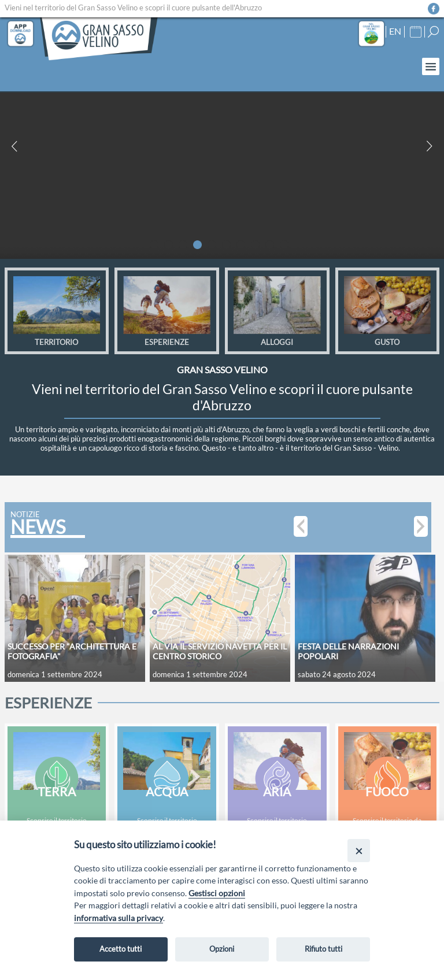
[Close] (359, 850)
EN (395, 31)
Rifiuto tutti (323, 949)
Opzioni (222, 949)
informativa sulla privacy (119, 918)
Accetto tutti (121, 949)
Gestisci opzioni (217, 893)
